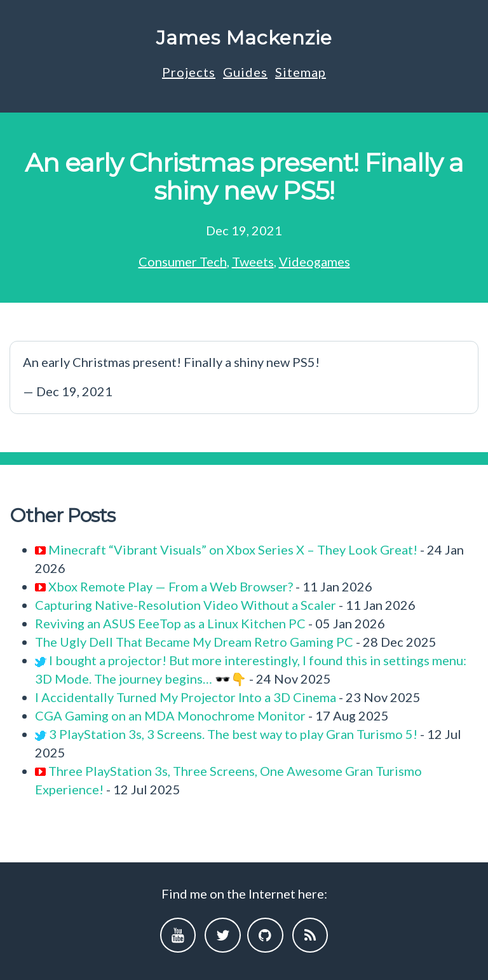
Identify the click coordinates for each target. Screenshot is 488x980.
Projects (189, 72)
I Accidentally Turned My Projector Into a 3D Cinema (186, 697)
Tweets (253, 261)
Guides (245, 72)
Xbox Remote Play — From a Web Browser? (171, 586)
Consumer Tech (183, 261)
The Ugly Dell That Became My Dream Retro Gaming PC (194, 642)
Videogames (315, 261)
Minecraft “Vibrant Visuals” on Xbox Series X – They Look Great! (233, 549)
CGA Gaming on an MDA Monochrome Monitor (170, 715)
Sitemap (301, 72)
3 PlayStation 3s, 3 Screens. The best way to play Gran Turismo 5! (233, 734)
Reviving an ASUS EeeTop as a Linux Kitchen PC (170, 623)
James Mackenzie (244, 38)
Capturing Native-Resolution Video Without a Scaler (186, 605)
